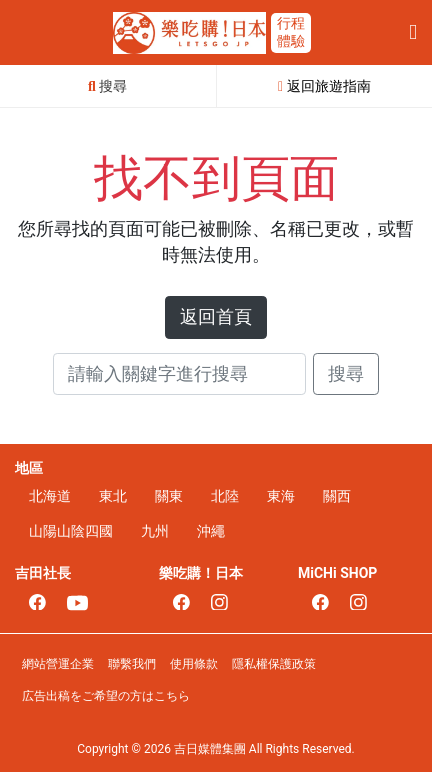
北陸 (225, 496)
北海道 (50, 496)
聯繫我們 (132, 664)
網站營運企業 (58, 664)
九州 (155, 531)
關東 (169, 496)
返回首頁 (216, 317)
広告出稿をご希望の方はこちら (106, 696)
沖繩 (211, 531)
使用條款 (194, 664)
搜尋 (346, 374)
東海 (281, 496)
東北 (113, 496)
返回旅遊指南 (324, 86)
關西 (337, 496)
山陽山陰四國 (71, 531)
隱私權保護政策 (274, 664)
